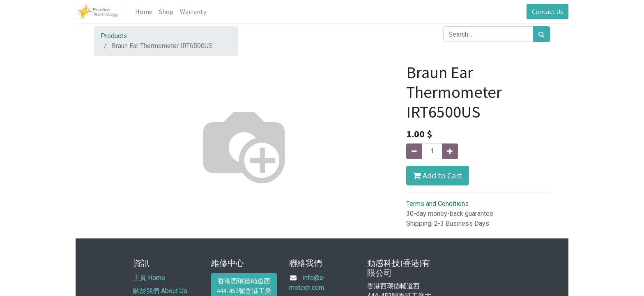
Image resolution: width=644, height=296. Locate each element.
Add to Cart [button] (438, 175)
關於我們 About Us (160, 291)
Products (114, 36)
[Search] (542, 34)
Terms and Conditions (437, 204)
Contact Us (547, 12)
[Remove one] (414, 151)
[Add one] (450, 151)
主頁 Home (149, 278)
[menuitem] (144, 12)
